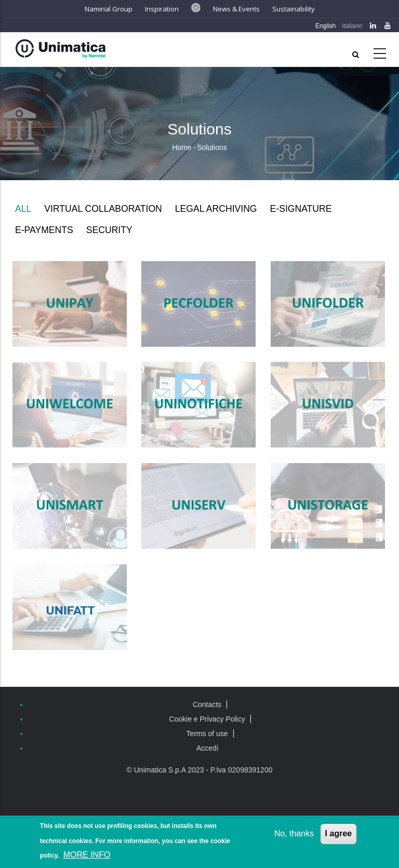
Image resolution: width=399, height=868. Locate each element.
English (325, 26)
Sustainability (294, 9)
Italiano (352, 26)
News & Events (236, 9)
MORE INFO (87, 856)
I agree (339, 835)
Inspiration (162, 9)
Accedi (207, 748)
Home (182, 147)
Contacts (207, 704)
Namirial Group (109, 9)
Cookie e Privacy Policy (207, 719)
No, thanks (294, 835)
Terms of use (207, 734)
